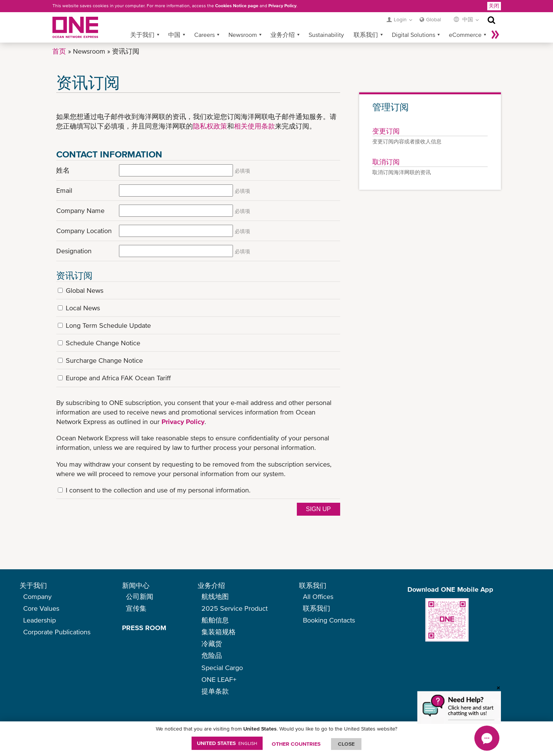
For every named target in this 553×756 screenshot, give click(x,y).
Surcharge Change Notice (104, 360)
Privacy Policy (282, 6)
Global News (85, 290)
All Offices (318, 596)
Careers (204, 35)
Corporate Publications (57, 632)
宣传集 (136, 608)
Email (64, 190)
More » (495, 35)
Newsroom (243, 35)
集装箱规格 (219, 632)
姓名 (63, 170)
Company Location (84, 231)
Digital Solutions (414, 35)
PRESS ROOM (144, 628)
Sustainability (326, 35)
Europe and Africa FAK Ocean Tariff (118, 378)
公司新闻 (139, 596)
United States (227, 743)
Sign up (318, 509)
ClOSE (346, 744)
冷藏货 (212, 644)
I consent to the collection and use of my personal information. (158, 490)
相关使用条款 (255, 126)
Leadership (40, 620)
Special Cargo (222, 668)
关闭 (494, 6)
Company (37, 596)
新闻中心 (136, 585)
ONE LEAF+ (219, 679)
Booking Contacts (329, 620)
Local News (83, 308)
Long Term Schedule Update (108, 325)
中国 (174, 35)
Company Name (80, 210)
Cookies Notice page (237, 6)
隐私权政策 (210, 126)
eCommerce (465, 35)
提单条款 (215, 691)
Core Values (41, 608)
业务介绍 (283, 35)
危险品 (212, 655)
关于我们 (143, 35)
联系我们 (366, 35)
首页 (59, 51)
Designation (74, 251)
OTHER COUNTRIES (296, 744)
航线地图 (215, 596)
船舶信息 (215, 620)
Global (433, 19)
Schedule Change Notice (103, 343)
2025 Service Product (235, 608)
